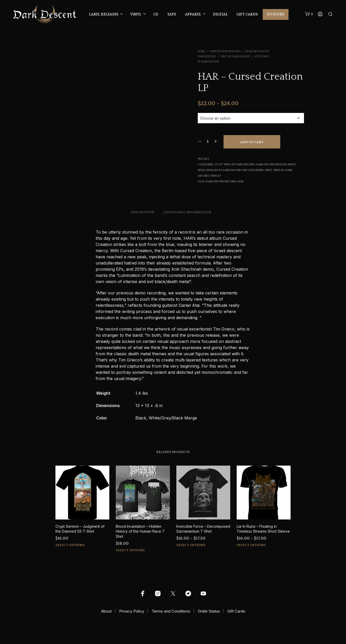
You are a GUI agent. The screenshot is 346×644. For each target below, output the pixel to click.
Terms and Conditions (171, 611)
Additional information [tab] (187, 212)
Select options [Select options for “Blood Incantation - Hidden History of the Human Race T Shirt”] (130, 550)
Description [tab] (143, 212)
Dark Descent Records (221, 182)
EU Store (276, 14)
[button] (309, 14)
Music (292, 165)
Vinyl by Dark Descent (235, 57)
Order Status (209, 611)
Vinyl (136, 14)
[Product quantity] (208, 142)
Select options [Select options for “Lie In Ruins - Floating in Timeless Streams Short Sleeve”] (251, 545)
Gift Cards (247, 14)
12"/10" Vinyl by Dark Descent (235, 165)
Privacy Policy (132, 611)
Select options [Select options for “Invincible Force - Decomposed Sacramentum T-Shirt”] (191, 545)
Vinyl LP (216, 176)
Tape (172, 14)
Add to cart (252, 142)
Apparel (193, 14)
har (241, 182)
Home (201, 51)
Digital (220, 14)
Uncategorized (253, 170)
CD (156, 14)
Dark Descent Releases (225, 51)
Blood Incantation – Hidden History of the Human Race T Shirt (140, 531)
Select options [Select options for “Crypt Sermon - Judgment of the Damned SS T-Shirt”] (70, 545)
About (106, 611)
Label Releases (104, 14)
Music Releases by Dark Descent (220, 170)
